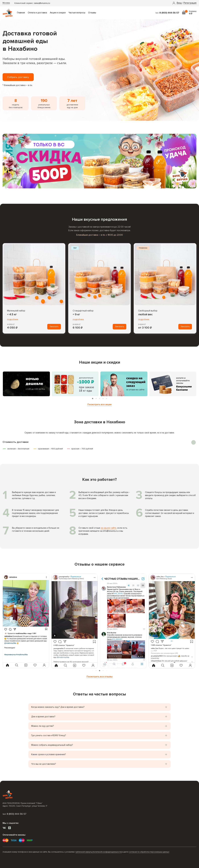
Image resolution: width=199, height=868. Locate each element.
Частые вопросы (77, 13)
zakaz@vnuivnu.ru (42, 3)
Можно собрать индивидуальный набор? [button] (52, 745)
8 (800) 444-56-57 (169, 13)
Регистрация (190, 3)
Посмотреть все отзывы (100, 677)
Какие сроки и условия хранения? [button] (49, 754)
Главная (21, 13)
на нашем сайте (108, 528)
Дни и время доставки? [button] (43, 717)
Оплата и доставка (37, 13)
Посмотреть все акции (99, 405)
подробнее (13, 319)
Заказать (54, 327)
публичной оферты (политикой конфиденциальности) (98, 852)
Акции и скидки (58, 13)
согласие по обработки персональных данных (149, 852)
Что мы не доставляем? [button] (44, 764)
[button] (179, 3)
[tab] (93, 398)
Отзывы (92, 13)
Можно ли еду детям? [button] (43, 726)
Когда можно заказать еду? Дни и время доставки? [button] (58, 707)
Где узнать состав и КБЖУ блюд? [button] (49, 735)
